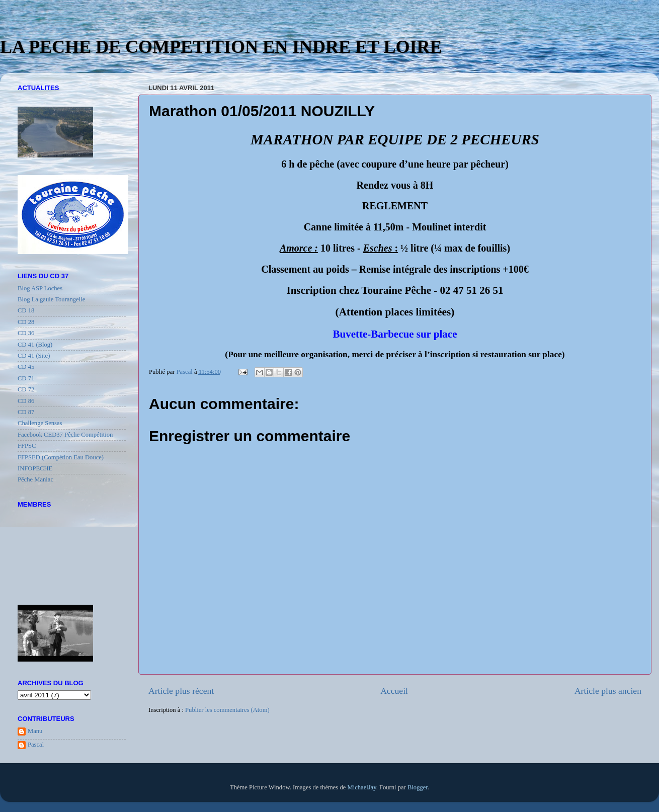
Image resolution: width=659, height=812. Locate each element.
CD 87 (26, 412)
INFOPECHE (35, 468)
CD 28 (26, 322)
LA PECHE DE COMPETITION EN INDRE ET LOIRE (221, 47)
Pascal (36, 745)
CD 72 (26, 389)
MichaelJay (361, 787)
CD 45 (26, 367)
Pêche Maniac (35, 479)
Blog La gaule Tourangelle (51, 299)
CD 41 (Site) (34, 356)
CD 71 (26, 378)
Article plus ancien (608, 691)
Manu (35, 731)
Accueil (394, 691)
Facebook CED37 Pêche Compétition (65, 435)
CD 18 (26, 310)
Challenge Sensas (40, 423)
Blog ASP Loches (40, 288)
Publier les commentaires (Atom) (227, 710)
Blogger (418, 787)
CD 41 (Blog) (35, 345)
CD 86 (26, 401)
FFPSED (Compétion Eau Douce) (61, 457)
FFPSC (27, 446)
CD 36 (26, 333)
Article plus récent (181, 691)
